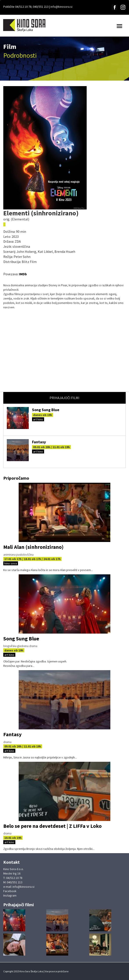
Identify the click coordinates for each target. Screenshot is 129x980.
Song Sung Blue (46, 410)
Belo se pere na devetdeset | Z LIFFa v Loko (52, 826)
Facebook (10, 891)
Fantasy (39, 442)
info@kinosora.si (61, 7)
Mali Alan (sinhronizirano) (33, 547)
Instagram (10, 895)
